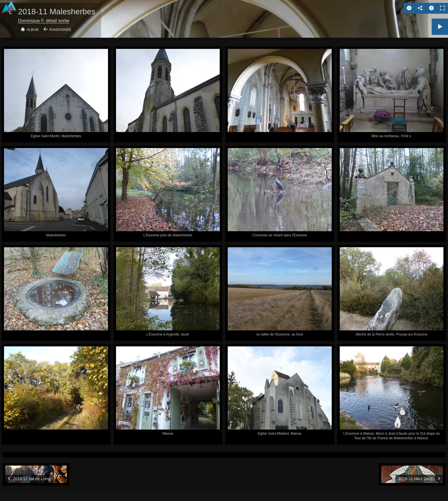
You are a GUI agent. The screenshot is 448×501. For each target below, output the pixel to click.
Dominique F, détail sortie (44, 21)
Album (33, 30)
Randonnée (60, 30)
